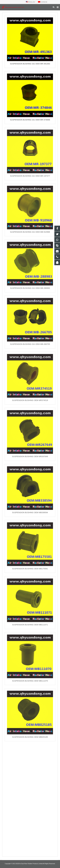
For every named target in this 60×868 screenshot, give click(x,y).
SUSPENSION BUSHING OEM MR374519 (30, 400)
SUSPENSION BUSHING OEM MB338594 (30, 512)
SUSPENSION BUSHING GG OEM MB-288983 (30, 288)
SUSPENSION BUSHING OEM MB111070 (30, 681)
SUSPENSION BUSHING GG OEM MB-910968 (30, 232)
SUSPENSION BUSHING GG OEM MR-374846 (30, 120)
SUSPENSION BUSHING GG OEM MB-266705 (30, 344)
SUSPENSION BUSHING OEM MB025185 (30, 737)
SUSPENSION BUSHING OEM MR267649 (30, 456)
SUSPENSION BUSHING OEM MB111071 (30, 625)
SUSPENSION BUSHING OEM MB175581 (30, 569)
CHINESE (43, 2)
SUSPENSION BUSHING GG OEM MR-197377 (30, 176)
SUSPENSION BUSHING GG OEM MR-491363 (30, 64)
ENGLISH (31, 2)
